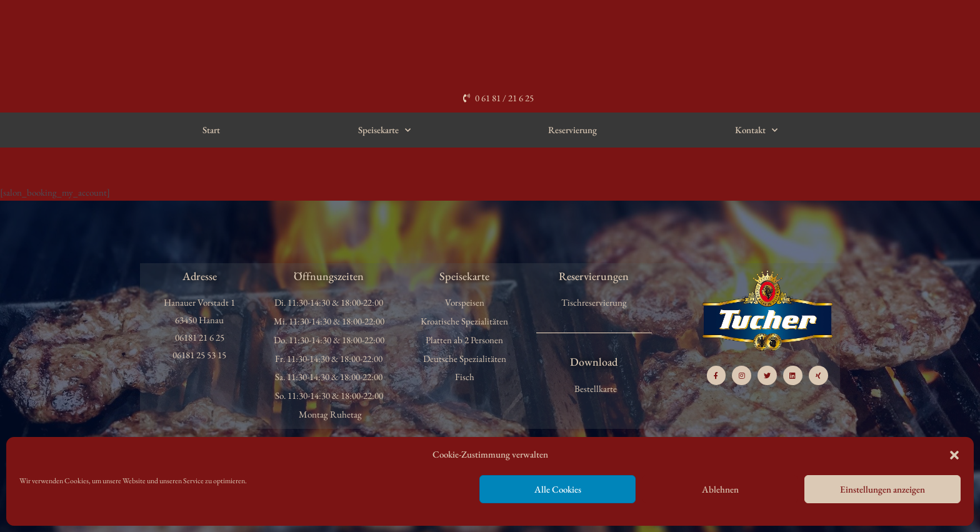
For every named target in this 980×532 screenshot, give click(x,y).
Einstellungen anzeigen (882, 489)
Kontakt (756, 130)
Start (211, 130)
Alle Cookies (558, 489)
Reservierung (572, 130)
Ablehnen (720, 489)
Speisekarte (384, 130)
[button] (954, 455)
